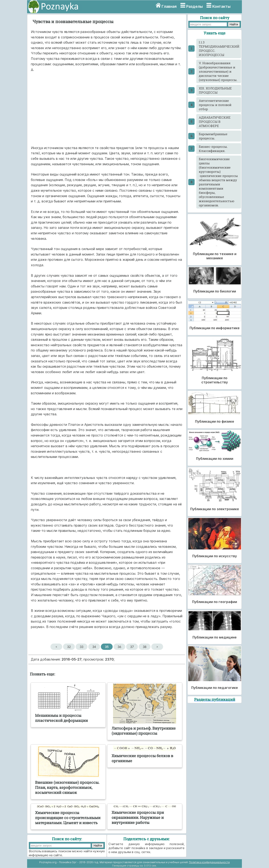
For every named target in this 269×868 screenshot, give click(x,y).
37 (132, 647)
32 (69, 647)
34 (94, 647)
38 (144, 647)
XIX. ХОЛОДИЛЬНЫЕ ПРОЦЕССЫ (215, 90)
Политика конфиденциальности (209, 862)
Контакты (221, 6)
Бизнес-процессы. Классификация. (213, 149)
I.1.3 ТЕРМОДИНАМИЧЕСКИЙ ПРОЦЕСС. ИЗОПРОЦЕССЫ (219, 49)
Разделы (194, 6)
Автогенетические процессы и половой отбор (215, 105)
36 (119, 647)
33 (81, 647)
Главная (169, 6)
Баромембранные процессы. (213, 136)
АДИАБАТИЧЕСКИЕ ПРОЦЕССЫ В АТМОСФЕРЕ (215, 122)
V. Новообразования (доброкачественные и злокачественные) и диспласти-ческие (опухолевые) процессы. (218, 71)
